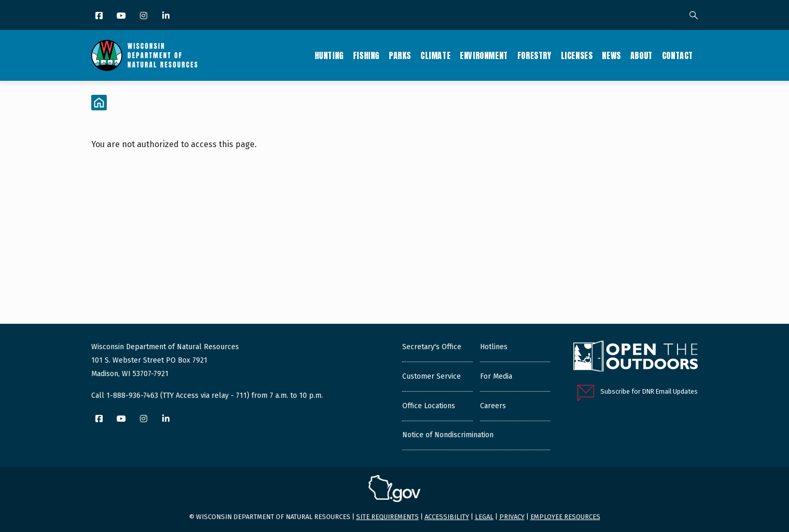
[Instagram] (144, 16)
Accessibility (447, 517)
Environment (484, 55)
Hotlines (494, 347)
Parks (400, 55)
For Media (496, 376)
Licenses (577, 55)
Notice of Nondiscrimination (448, 435)
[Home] (99, 103)
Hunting (329, 55)
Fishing (366, 55)
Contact (678, 55)
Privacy (512, 517)
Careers (493, 406)
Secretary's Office (432, 347)
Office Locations (429, 406)
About (642, 55)
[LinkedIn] (167, 16)
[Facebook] (100, 16)
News (611, 55)
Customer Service (432, 376)
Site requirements (388, 517)
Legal (484, 517)
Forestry (534, 55)
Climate (435, 55)
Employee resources (565, 517)
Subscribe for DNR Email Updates (649, 391)
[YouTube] (122, 16)
